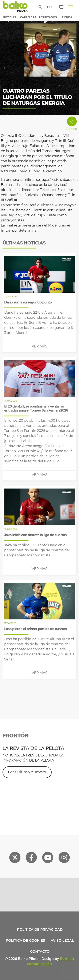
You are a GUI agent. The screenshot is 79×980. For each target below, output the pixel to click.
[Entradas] (59, 6)
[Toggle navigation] (71, 8)
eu (48, 7)
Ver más (40, 346)
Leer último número (27, 772)
